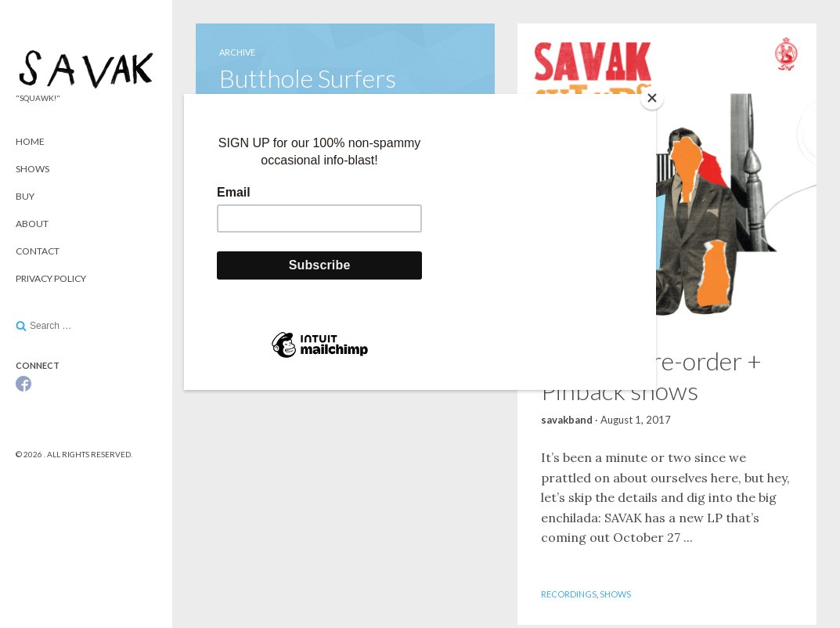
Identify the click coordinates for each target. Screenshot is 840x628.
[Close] (652, 98)
